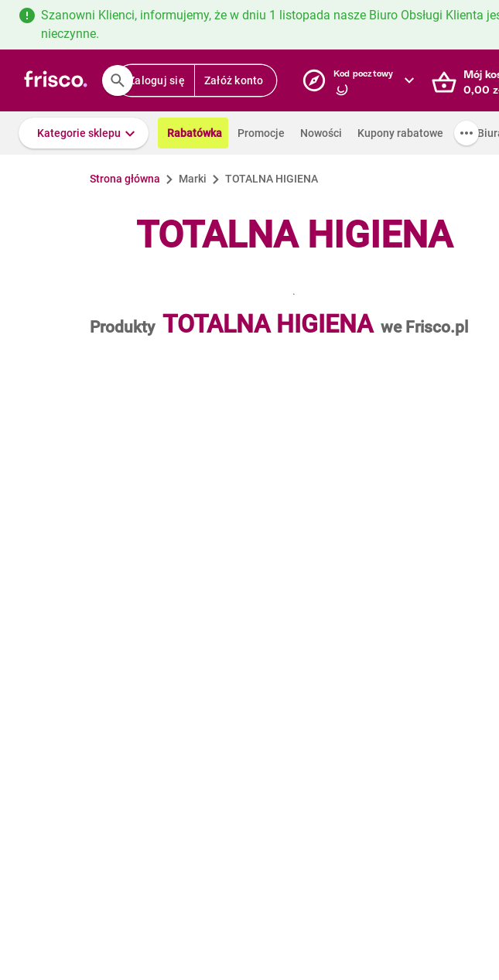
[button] (84, 133)
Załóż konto (234, 80)
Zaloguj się (157, 80)
